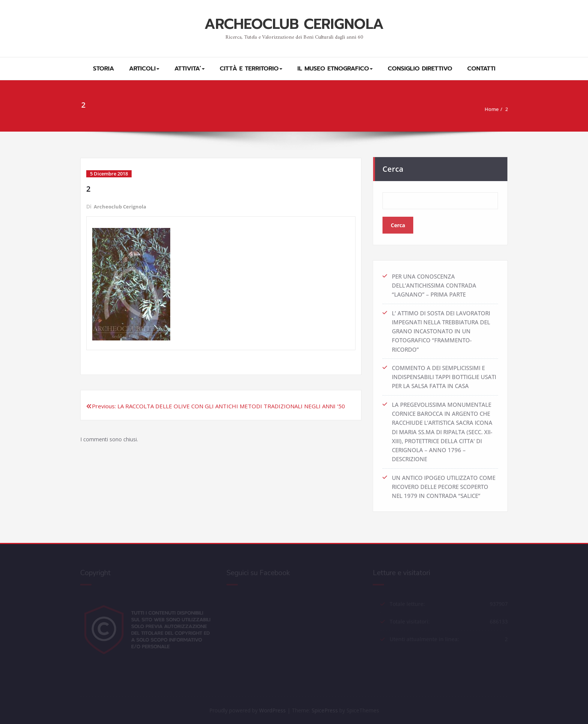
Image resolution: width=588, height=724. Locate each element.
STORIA (103, 69)
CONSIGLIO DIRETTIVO (420, 69)
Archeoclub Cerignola (121, 206)
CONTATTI (481, 69)
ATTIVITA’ (190, 69)
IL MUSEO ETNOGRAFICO (335, 69)
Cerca (393, 167)
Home (493, 109)
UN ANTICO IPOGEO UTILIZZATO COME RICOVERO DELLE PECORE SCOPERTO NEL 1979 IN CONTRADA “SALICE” (444, 483)
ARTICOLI (144, 69)
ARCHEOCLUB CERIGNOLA (294, 24)
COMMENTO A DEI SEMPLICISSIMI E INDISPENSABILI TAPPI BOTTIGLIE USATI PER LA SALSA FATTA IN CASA (444, 374)
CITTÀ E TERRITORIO (251, 69)
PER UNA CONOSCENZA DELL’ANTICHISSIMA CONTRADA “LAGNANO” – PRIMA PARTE (434, 283)
